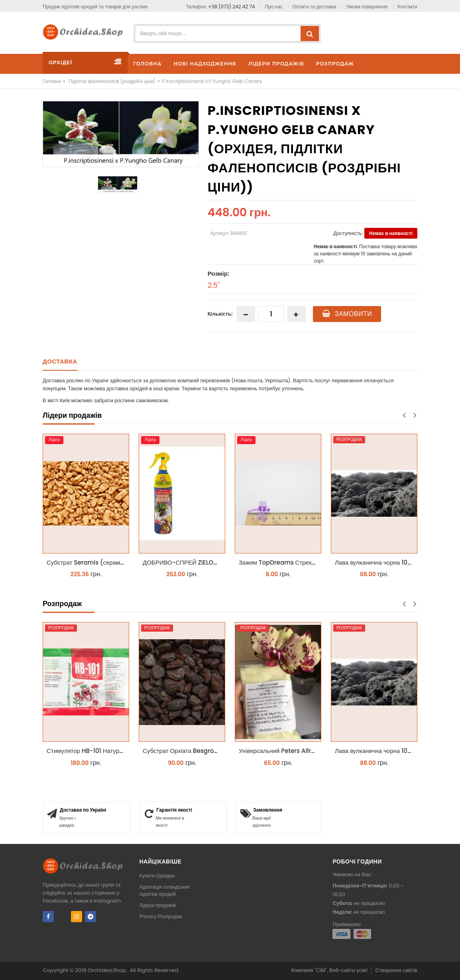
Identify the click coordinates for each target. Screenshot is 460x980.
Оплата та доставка (315, 7)
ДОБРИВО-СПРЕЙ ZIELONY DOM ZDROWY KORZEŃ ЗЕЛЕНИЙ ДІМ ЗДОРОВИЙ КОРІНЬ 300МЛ (184, 562)
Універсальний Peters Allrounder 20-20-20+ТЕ (280, 751)
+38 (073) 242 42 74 (232, 7)
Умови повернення (367, 7)
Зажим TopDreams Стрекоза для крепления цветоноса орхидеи (280, 562)
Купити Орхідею (157, 876)
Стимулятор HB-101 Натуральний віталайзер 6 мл (88, 751)
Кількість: (220, 314)
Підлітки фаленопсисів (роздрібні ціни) (112, 81)
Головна (52, 81)
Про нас (273, 7)
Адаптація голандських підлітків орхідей (165, 890)
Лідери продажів (158, 905)
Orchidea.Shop (107, 970)
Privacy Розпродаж (161, 916)
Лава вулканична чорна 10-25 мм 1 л (376, 562)
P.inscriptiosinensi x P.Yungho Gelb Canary (212, 81)
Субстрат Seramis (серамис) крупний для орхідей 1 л (88, 562)
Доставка (60, 361)
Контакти (407, 7)
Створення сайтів (396, 970)
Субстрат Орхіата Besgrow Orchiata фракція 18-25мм (184, 751)
